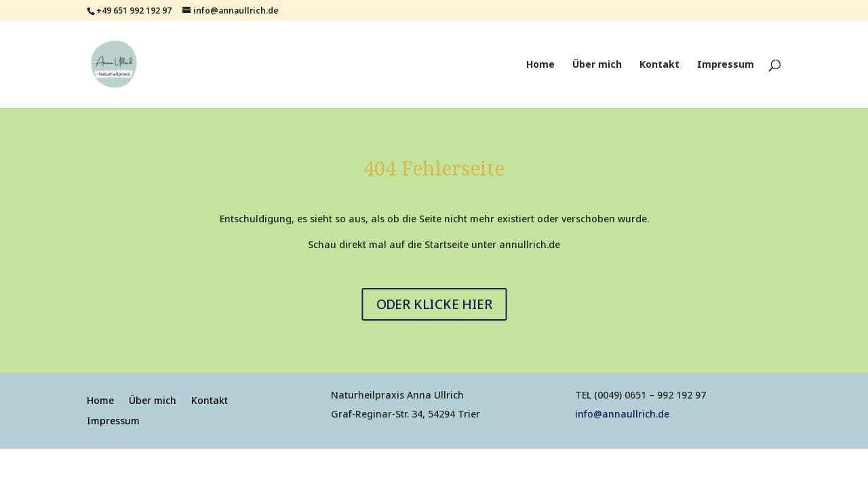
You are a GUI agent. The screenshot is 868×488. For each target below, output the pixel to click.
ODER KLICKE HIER (434, 304)
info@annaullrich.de (622, 414)
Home (540, 65)
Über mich (597, 65)
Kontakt (659, 65)
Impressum (726, 65)
